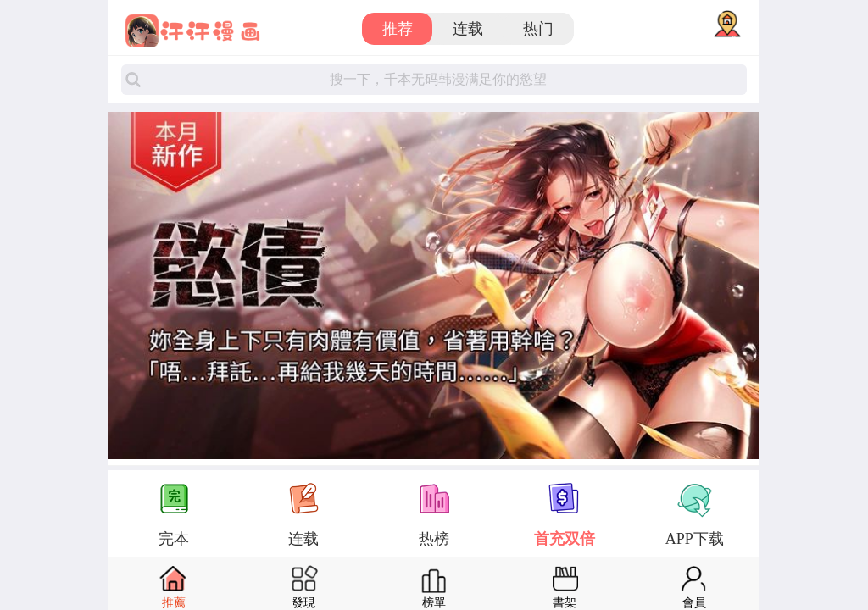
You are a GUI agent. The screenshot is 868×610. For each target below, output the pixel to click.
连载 (468, 29)
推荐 (398, 29)
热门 (538, 29)
